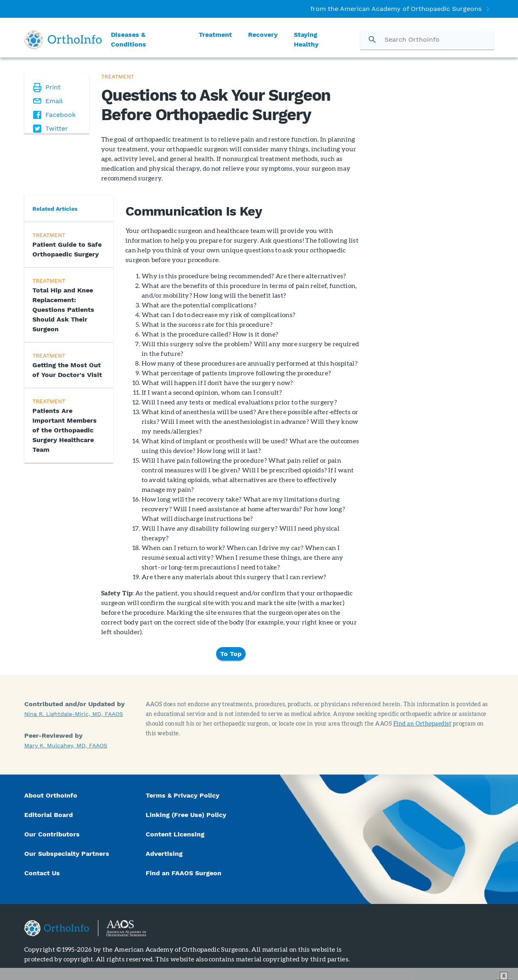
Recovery (263, 35)
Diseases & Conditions (128, 39)
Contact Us (42, 873)
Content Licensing (175, 834)
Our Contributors (53, 834)
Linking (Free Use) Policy (186, 815)
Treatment (215, 35)
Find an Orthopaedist (422, 723)
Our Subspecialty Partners (67, 854)
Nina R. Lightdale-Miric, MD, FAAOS (74, 714)
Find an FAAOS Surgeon (185, 873)
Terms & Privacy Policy (183, 795)
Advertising (164, 854)
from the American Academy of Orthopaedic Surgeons (396, 9)
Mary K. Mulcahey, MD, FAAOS (66, 745)
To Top (231, 654)
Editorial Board (49, 815)
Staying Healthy (306, 39)
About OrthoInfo (51, 795)
